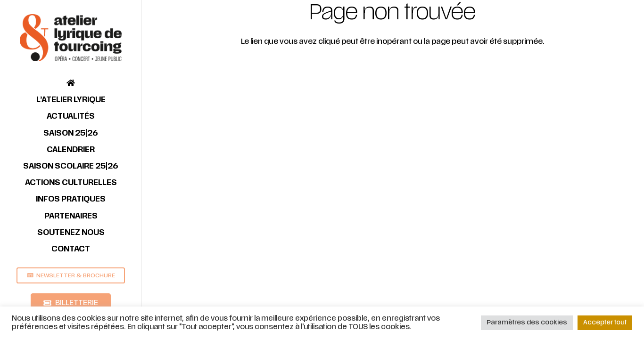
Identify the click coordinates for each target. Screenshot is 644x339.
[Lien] (71, 38)
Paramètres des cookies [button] (527, 323)
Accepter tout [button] (605, 323)
